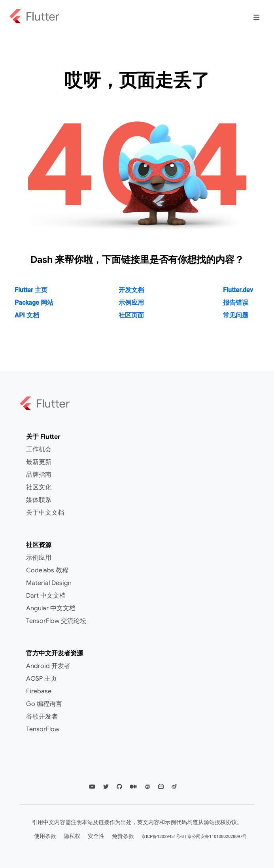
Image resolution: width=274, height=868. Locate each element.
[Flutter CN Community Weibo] (174, 787)
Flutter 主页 (31, 290)
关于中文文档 (45, 513)
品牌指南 (39, 475)
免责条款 (123, 836)
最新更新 (39, 462)
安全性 (96, 836)
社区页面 (131, 315)
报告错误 (236, 303)
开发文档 (131, 290)
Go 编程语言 (44, 704)
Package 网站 (34, 303)
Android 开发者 (48, 666)
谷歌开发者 (42, 717)
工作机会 (39, 449)
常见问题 (236, 315)
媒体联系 (39, 500)
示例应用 (131, 303)
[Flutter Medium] (133, 787)
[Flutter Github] (119, 787)
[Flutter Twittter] (106, 787)
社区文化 (39, 487)
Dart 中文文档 (46, 596)
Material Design (49, 583)
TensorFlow (43, 729)
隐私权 (72, 836)
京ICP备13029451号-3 (163, 837)
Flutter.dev (238, 290)
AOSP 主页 (42, 679)
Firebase (39, 691)
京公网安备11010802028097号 (217, 837)
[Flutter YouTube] (92, 787)
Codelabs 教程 (47, 570)
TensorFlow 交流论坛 (56, 621)
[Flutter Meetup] (147, 787)
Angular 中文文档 (51, 608)
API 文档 (27, 315)
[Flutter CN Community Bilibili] (161, 787)
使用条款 (45, 836)
